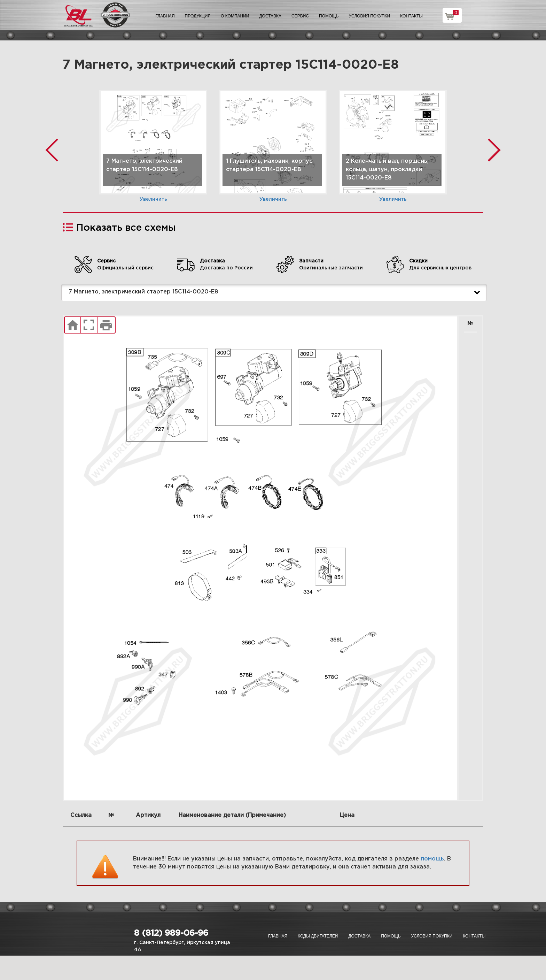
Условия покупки (370, 16)
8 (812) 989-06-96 (171, 933)
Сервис (300, 16)
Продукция (198, 16)
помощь (432, 859)
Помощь (329, 16)
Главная (165, 16)
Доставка (270, 16)
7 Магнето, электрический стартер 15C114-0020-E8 (276, 292)
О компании (235, 16)
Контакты (411, 16)
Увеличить (153, 199)
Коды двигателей (318, 936)
